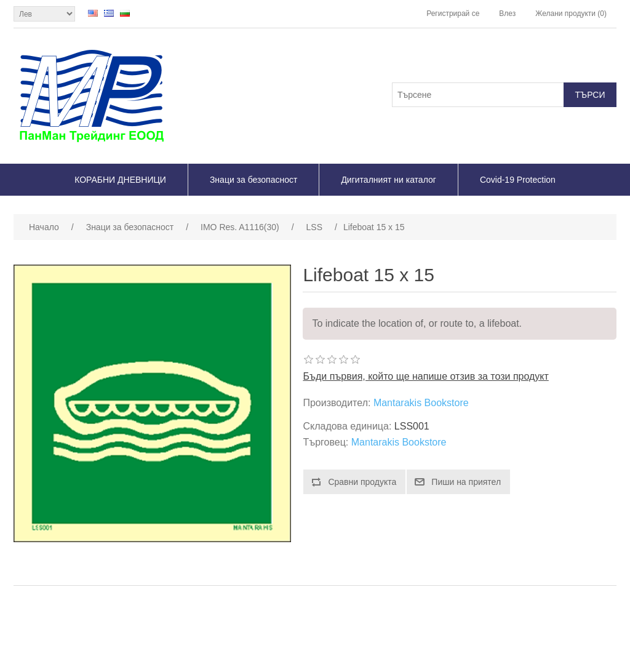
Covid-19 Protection (518, 180)
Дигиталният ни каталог (389, 180)
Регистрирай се (453, 14)
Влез (507, 14)
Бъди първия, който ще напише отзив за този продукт (425, 376)
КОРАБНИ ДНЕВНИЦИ (120, 180)
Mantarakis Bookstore (421, 403)
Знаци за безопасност (253, 180)
